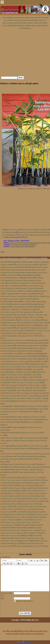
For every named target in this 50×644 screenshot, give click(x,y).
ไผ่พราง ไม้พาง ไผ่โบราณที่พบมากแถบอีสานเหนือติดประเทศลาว (24, 291)
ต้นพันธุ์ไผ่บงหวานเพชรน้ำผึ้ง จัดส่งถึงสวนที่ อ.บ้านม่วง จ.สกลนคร (24, 499)
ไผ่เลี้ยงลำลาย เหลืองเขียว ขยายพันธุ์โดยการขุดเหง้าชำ (21, 310)
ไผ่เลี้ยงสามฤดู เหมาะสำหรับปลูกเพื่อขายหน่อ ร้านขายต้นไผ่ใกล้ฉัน (25, 343)
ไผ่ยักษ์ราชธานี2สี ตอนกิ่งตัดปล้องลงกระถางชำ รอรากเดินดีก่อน (24, 478)
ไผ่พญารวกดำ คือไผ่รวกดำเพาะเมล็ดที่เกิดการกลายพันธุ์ (21, 375)
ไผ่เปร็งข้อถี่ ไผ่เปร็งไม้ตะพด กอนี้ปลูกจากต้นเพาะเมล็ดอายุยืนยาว (24, 380)
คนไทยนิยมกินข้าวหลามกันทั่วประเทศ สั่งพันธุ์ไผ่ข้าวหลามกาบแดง (25, 515)
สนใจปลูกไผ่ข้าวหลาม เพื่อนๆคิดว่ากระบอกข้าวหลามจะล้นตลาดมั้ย (25, 501)
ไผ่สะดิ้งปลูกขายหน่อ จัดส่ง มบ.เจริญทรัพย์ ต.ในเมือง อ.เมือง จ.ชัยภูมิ (25, 323)
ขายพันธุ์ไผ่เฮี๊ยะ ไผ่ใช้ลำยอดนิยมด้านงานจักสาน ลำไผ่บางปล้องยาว (25, 406)
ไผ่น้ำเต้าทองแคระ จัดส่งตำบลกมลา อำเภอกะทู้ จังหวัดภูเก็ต (22, 288)
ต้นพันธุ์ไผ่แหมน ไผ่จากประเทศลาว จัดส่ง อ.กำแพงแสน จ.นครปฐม (25, 398)
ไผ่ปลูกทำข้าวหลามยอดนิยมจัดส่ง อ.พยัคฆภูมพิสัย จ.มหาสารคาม (24, 273)
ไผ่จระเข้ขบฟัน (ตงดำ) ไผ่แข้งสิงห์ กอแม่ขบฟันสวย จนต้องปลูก (24, 456)
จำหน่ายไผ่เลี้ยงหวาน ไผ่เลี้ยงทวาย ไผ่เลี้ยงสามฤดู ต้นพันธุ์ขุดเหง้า (24, 354)
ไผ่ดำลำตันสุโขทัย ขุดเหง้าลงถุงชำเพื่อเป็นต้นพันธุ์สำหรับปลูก (23, 304)
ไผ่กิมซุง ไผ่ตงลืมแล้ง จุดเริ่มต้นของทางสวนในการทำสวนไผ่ (22, 544)
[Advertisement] (25, 36)
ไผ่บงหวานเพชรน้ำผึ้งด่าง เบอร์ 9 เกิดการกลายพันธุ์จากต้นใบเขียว (24, 265)
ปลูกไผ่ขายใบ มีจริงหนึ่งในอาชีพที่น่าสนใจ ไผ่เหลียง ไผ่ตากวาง (23, 491)
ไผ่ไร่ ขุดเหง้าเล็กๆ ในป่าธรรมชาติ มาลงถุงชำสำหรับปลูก (21, 281)
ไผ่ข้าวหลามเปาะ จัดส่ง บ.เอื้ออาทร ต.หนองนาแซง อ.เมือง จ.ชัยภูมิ (25, 438)
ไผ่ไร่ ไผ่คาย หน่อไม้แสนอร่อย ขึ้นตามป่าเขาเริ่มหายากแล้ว (22, 286)
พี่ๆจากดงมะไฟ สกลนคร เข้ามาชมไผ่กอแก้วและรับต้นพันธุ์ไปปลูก (25, 420)
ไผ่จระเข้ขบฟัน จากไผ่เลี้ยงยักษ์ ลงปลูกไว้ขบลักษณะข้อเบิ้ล (22, 525)
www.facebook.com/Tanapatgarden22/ (24, 244)
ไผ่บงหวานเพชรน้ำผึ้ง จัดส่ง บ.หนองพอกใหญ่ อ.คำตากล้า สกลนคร (25, 546)
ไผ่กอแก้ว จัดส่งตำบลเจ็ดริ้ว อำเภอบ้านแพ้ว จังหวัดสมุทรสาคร (23, 496)
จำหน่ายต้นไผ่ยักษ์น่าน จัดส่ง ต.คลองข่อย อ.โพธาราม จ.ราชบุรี (23, 417)
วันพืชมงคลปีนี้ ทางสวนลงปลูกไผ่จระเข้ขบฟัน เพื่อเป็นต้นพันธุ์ (23, 307)
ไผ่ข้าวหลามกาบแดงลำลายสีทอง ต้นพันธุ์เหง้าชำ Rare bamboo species (26, 331)
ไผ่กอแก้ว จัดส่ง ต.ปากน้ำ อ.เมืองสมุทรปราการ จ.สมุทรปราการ (23, 530)
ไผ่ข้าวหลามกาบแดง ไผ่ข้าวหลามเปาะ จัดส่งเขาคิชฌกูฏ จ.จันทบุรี (25, 396)
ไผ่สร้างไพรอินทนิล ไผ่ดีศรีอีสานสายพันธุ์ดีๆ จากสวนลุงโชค (22, 369)
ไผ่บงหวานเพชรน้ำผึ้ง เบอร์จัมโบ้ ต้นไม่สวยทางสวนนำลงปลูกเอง (24, 507)
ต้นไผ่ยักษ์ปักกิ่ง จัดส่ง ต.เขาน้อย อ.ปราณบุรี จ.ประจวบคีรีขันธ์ (23, 383)
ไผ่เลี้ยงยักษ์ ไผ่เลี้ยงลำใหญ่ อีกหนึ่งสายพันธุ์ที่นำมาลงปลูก (21, 528)
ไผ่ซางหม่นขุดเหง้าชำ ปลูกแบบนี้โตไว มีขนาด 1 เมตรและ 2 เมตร (24, 315)
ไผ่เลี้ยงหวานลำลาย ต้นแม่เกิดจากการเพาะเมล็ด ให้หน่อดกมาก (24, 464)
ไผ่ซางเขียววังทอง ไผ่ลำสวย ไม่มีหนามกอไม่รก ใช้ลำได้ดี (21, 377)
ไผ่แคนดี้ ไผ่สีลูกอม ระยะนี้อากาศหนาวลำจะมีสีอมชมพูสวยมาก (24, 372)
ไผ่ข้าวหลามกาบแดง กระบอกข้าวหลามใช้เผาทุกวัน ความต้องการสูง (25, 296)
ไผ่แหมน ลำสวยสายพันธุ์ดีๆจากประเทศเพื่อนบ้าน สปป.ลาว (22, 520)
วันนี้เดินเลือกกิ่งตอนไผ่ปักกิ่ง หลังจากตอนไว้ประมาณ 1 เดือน (23, 538)
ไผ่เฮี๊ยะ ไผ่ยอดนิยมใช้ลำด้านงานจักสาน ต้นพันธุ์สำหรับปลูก (22, 294)
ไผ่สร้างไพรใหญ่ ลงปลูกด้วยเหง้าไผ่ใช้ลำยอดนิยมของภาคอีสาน (24, 364)
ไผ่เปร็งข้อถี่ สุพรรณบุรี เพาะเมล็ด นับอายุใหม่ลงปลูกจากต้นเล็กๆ (24, 517)
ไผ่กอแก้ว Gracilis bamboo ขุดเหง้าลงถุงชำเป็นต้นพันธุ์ (20, 299)
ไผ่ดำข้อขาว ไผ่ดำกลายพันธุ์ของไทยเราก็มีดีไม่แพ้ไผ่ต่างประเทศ (24, 541)
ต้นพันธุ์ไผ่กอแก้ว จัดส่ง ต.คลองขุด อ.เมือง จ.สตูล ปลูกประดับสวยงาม (26, 467)
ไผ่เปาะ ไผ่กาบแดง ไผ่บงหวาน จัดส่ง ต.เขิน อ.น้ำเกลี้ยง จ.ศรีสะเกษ (25, 480)
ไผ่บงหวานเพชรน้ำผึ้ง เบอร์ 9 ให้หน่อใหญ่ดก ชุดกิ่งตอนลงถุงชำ (23, 391)
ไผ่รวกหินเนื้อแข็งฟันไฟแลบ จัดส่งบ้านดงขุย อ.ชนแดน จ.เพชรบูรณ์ (25, 262)
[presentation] (26, 605)
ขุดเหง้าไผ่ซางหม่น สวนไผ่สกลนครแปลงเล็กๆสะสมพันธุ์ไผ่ (22, 351)
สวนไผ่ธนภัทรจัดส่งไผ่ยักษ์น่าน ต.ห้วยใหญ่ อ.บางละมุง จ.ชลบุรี (23, 483)
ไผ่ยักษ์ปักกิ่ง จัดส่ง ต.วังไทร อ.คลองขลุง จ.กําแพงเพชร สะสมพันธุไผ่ (25, 393)
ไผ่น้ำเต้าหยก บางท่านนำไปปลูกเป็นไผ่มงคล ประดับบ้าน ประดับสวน (25, 454)
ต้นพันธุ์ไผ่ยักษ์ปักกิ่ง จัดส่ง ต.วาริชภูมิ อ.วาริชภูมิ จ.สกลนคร (22, 470)
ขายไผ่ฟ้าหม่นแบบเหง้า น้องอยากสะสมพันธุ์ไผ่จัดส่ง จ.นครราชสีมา (25, 409)
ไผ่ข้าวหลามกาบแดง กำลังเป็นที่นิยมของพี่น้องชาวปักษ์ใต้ (21, 536)
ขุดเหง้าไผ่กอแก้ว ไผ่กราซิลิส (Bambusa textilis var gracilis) (22, 333)
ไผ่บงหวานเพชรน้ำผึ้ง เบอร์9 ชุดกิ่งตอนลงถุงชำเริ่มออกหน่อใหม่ (23, 512)
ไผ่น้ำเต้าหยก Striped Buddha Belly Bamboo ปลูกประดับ (21, 522)
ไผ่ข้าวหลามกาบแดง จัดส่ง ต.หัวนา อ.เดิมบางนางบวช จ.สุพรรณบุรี (25, 367)
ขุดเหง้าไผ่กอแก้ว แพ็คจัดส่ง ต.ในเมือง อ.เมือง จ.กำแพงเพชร (22, 317)
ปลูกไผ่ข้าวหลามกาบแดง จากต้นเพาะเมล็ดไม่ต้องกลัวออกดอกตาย (25, 488)
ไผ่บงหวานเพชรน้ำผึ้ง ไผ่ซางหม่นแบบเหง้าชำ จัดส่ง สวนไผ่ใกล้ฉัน (24, 346)
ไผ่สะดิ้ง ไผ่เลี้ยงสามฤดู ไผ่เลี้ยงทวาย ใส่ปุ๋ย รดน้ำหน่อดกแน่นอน (24, 302)
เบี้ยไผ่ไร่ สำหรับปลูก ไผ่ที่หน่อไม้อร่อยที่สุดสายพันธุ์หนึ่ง (21, 275)
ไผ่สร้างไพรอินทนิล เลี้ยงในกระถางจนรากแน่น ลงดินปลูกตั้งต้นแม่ (24, 320)
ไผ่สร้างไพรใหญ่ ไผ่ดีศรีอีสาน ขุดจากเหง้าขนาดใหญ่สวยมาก (23, 486)
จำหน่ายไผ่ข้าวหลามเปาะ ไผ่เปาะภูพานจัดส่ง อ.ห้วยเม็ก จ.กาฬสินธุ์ (25, 362)
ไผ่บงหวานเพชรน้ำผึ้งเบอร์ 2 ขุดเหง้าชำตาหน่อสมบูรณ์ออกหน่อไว (24, 328)
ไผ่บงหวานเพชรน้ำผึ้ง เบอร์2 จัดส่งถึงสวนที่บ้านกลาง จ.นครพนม (24, 348)
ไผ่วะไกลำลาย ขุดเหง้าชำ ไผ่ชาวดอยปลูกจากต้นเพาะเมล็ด (22, 312)
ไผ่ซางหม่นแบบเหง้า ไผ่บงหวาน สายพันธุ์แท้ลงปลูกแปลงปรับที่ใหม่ (25, 340)
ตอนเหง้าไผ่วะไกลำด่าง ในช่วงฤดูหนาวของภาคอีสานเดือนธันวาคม (25, 359)
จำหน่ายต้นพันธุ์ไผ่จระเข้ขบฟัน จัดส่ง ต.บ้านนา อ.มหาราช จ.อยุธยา (25, 446)
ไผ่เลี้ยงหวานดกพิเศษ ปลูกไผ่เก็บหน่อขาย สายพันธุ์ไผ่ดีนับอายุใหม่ (25, 325)
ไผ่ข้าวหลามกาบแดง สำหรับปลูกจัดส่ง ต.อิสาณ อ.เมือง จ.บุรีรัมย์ (24, 385)
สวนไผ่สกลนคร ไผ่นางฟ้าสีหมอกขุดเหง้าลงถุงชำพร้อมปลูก (22, 504)
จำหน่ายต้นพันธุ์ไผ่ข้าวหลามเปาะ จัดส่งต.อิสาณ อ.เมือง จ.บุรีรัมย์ (24, 388)
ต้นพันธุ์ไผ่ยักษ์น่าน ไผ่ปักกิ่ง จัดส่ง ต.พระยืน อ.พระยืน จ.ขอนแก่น (24, 493)
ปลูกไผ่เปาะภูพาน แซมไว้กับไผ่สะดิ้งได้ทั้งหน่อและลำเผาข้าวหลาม (25, 267)
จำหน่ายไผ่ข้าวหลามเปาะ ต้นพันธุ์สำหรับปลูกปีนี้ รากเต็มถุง (22, 278)
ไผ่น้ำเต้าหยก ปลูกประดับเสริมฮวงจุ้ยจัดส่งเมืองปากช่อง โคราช (23, 270)
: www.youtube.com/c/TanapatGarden (19, 246)
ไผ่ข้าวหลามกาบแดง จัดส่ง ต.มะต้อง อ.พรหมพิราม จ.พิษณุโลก (23, 533)
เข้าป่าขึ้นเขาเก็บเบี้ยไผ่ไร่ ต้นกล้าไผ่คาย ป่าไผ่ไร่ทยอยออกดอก (24, 283)
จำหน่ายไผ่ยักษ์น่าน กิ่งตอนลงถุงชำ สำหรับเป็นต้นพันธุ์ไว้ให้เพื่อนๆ (25, 356)
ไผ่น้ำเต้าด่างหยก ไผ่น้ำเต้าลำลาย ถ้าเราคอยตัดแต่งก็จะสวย (22, 509)
